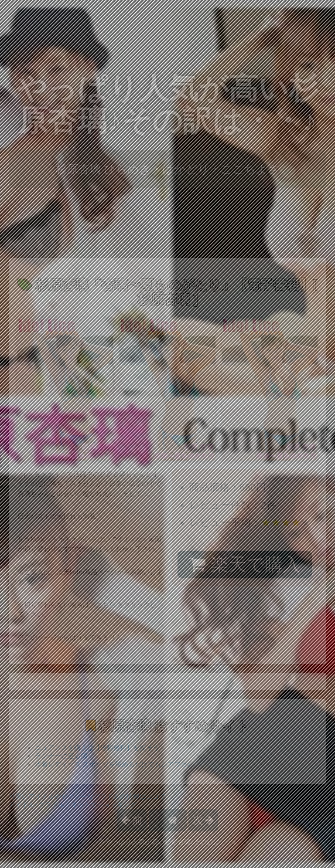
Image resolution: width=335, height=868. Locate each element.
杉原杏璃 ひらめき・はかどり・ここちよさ (167, 169)
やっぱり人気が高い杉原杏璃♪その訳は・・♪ (167, 104)
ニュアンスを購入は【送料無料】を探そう (97, 748)
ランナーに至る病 (61, 756)
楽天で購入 (244, 564)
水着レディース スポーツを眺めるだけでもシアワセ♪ (113, 764)
